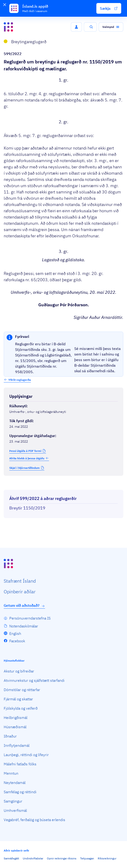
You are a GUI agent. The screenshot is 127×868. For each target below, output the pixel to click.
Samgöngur (13, 801)
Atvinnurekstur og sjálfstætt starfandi (34, 680)
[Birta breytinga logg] (63, 486)
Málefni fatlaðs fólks (20, 764)
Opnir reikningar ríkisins (62, 858)
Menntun (11, 773)
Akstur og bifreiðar (19, 671)
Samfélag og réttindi (20, 792)
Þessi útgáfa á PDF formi (25, 451)
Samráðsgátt (11, 858)
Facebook (17, 641)
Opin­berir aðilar (20, 592)
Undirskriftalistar (33, 858)
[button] (109, 8)
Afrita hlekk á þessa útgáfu (29, 458)
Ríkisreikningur (107, 858)
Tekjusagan (87, 858)
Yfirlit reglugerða (20, 380)
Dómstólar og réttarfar (22, 690)
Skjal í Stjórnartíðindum (24, 468)
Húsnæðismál (15, 727)
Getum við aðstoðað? (24, 605)
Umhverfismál (15, 810)
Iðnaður (10, 736)
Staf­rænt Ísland (20, 581)
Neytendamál (15, 783)
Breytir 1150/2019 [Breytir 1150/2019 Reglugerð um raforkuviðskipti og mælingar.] (27, 508)
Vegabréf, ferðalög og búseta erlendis (34, 820)
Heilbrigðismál (16, 718)
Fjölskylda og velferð (21, 708)
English (15, 633)
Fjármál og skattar (18, 699)
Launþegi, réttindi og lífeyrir (26, 755)
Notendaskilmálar (24, 626)
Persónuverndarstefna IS (30, 618)
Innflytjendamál (17, 745)
